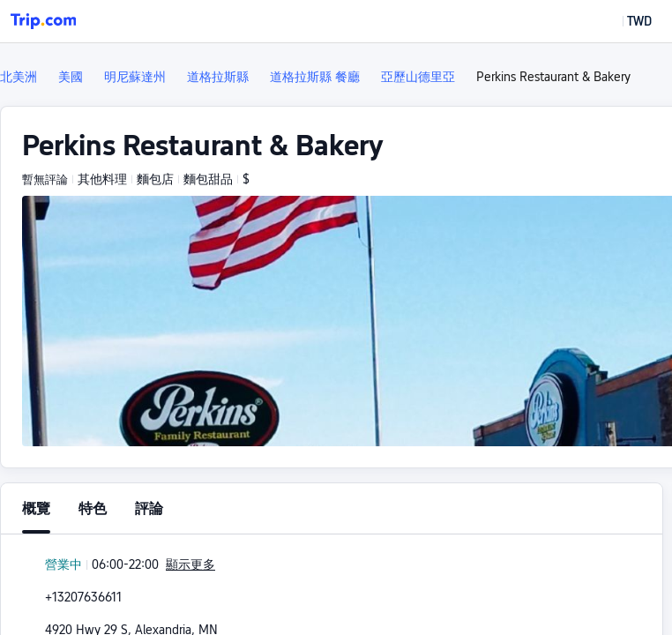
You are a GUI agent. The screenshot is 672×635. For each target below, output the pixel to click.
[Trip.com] (43, 21)
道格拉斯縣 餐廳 (315, 77)
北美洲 (19, 77)
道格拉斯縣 (218, 77)
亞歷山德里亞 (418, 77)
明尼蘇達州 (135, 77)
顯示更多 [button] (190, 564)
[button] (627, 21)
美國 (71, 77)
